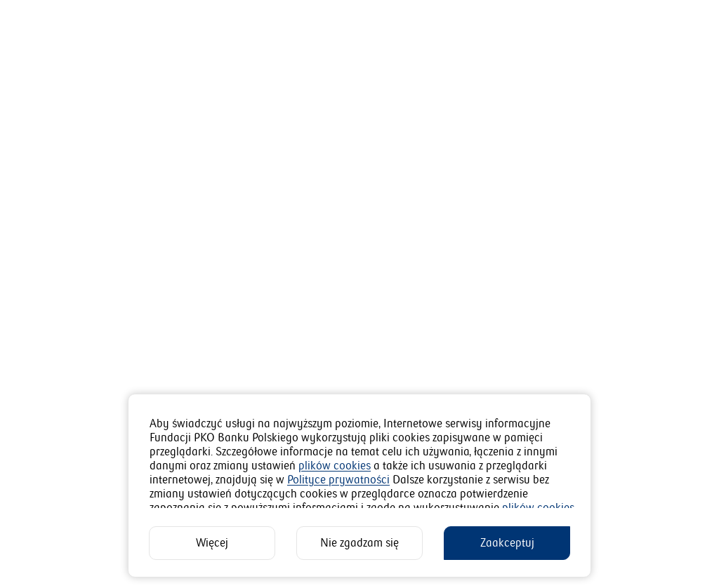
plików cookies (335, 466)
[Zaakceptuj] (507, 543)
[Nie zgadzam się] (359, 543)
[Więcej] (212, 543)
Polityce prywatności (338, 480)
